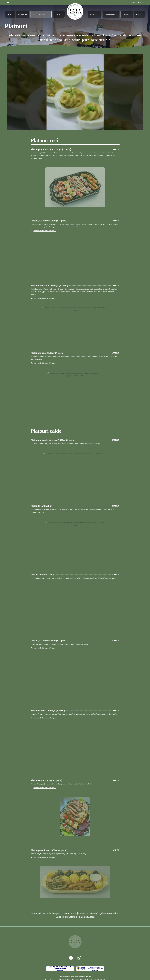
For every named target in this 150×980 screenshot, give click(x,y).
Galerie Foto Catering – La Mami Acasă (75, 917)
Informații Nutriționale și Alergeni (45, 231)
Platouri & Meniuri (42, 14)
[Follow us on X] (79, 958)
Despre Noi (23, 14)
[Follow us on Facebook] (8, 2)
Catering (96, 14)
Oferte (60, 14)
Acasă (10, 14)
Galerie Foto (112, 14)
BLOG (127, 14)
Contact (139, 14)
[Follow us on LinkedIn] (12, 2)
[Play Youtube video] (75, 92)
